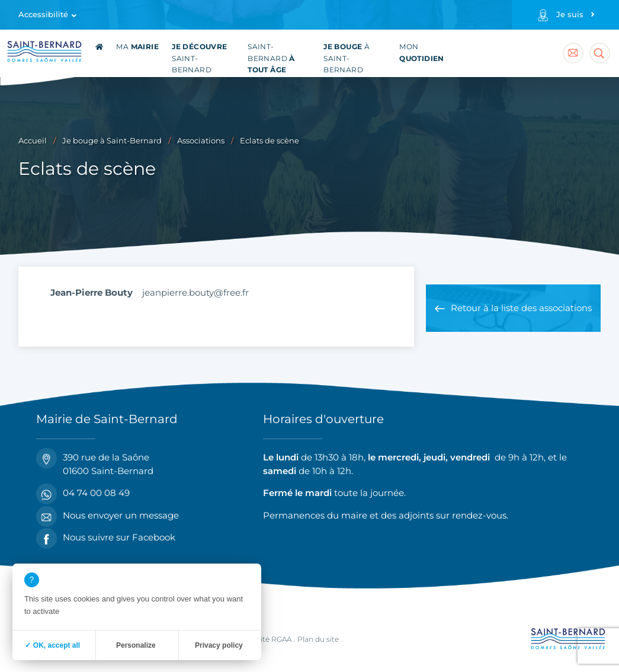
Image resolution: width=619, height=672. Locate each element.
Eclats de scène (270, 141)
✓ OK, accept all (52, 645)
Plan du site (318, 639)
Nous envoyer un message (108, 516)
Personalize (136, 645)
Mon (422, 53)
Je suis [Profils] (570, 15)
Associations (201, 141)
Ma (137, 47)
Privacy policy (219, 645)
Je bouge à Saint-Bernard (112, 141)
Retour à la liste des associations (521, 308)
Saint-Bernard (200, 58)
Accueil (33, 141)
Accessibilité (43, 15)
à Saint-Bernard (347, 58)
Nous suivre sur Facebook (106, 538)
